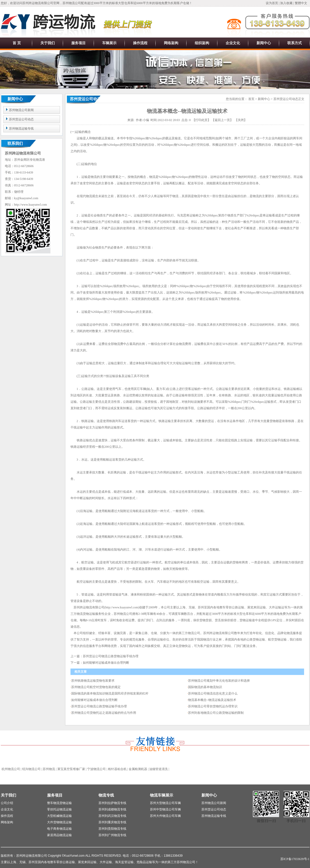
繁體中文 (301, 3)
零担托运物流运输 (59, 809)
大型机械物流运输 (59, 816)
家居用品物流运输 (59, 835)
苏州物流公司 (123, 614)
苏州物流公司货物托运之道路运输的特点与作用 (104, 713)
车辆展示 (109, 43)
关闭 (241, 120)
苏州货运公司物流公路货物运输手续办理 (99, 706)
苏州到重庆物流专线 (112, 822)
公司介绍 (7, 803)
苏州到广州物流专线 (112, 835)
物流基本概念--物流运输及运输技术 (212, 700)
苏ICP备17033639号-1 (295, 859)
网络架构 (171, 43)
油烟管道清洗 (158, 769)
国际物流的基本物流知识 (205, 687)
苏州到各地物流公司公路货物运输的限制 (216, 713)
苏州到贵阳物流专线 (112, 829)
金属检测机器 (138, 769)
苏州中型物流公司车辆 (165, 809)
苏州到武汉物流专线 (112, 816)
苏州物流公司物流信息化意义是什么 (213, 693)
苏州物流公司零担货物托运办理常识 (213, 706)
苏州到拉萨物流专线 (112, 803)
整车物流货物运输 (59, 803)
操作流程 (140, 43)
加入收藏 (286, 3)
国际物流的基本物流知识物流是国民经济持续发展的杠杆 (110, 693)
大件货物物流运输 (59, 822)
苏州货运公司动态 (21, 119)
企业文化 (233, 43)
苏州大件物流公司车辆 (165, 816)
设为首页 (272, 3)
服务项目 (78, 43)
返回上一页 (222, 120)
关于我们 (48, 43)
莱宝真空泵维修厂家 (71, 769)
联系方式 (295, 43)
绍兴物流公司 (31, 769)
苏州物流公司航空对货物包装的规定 (96, 687)
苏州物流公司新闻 (21, 110)
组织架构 (202, 43)
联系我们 (15, 143)
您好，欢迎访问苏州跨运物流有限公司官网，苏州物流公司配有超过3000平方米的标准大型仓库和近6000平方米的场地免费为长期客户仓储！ (96, 3)
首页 (251, 99)
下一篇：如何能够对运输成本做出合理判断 (100, 663)
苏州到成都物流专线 (112, 809)
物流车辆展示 (162, 795)
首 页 (17, 43)
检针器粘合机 (117, 769)
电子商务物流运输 (59, 829)
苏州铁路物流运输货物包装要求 (93, 681)
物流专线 (106, 795)
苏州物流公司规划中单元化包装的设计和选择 (219, 681)
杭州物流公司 (11, 769)
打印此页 (201, 120)
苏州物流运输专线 (21, 129)
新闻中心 (264, 43)
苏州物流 (49, 769)
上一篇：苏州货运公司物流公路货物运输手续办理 (104, 656)
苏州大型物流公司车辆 (165, 803)
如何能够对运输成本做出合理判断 (94, 700)
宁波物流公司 (96, 769)
